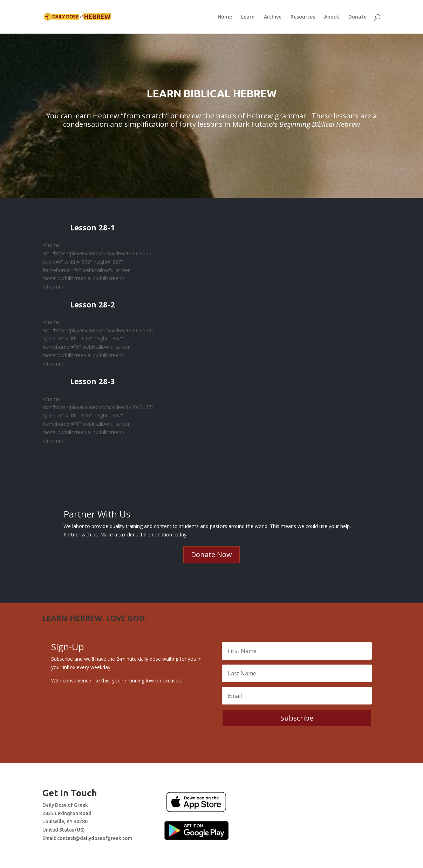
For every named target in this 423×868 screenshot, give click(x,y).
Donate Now (211, 554)
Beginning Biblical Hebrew (320, 124)
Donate (357, 17)
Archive (273, 17)
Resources (303, 17)
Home (225, 17)
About (332, 17)
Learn (248, 17)
